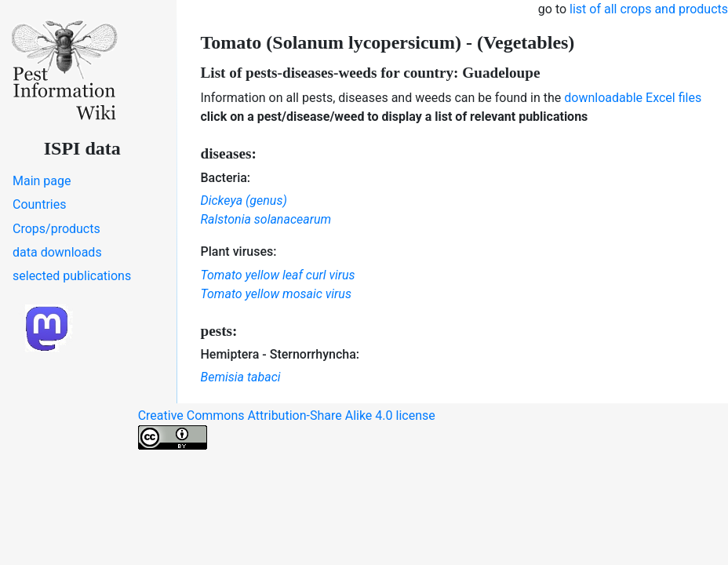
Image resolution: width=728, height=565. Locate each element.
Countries (39, 204)
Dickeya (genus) (244, 200)
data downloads (57, 252)
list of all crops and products (649, 9)
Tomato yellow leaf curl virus (278, 275)
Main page (42, 181)
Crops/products (56, 229)
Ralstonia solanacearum (266, 219)
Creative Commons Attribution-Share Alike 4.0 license (287, 429)
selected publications (72, 276)
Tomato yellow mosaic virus (276, 294)
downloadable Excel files (633, 98)
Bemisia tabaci (241, 377)
